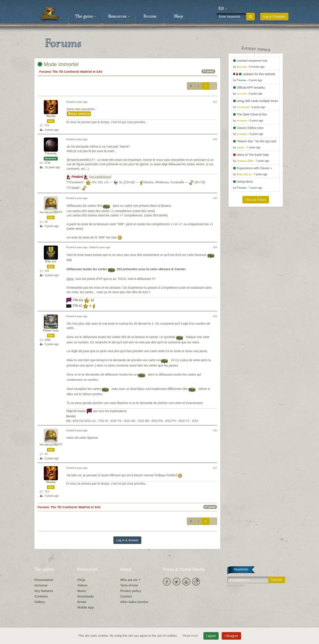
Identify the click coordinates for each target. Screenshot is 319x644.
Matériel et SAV (91, 72)
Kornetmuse (51, 331)
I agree (211, 636)
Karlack (51, 262)
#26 (215, 430)
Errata (82, 602)
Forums (150, 17)
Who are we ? (130, 580)
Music (82, 591)
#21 (215, 102)
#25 (215, 316)
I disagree (231, 636)
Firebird (51, 154)
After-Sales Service (135, 602)
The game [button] (86, 17)
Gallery (40, 602)
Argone (51, 116)
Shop (178, 17)
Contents (41, 596)
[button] (223, 9)
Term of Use (129, 585)
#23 (215, 198)
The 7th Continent (65, 72)
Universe (41, 585)
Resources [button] (119, 17)
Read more (191, 636)
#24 (215, 247)
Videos (83, 585)
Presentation (44, 580)
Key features (44, 591)
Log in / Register (274, 17)
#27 (215, 468)
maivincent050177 (51, 213)
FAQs (82, 580)
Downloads (86, 596)
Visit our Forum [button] (256, 200)
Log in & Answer (127, 540)
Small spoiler (79, 114)
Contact (126, 596)
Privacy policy (131, 591)
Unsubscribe (236, 585)
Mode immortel (58, 64)
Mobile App (86, 607)
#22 (215, 139)
